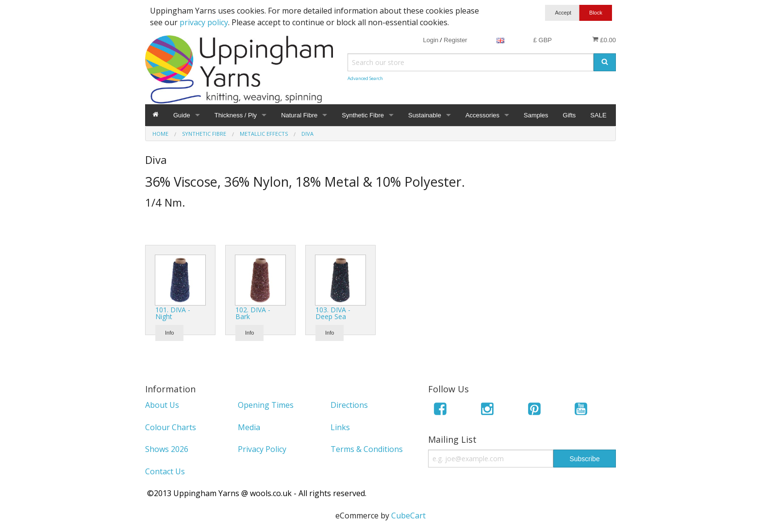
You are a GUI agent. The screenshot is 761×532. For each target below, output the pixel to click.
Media (249, 427)
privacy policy (204, 22)
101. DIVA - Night (173, 313)
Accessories (482, 115)
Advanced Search (365, 78)
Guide (182, 115)
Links (340, 427)
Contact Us (165, 471)
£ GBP (543, 40)
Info (169, 333)
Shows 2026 (167, 449)
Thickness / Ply (236, 115)
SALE (598, 115)
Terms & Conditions (367, 449)
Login (430, 40)
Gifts (570, 115)
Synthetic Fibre (363, 115)
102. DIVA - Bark (253, 313)
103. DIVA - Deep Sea (333, 313)
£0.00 (604, 40)
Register (455, 40)
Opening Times (266, 405)
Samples (536, 115)
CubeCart (408, 516)
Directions (349, 405)
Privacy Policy (262, 449)
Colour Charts (171, 427)
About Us (162, 405)
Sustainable (425, 115)
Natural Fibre (299, 115)
